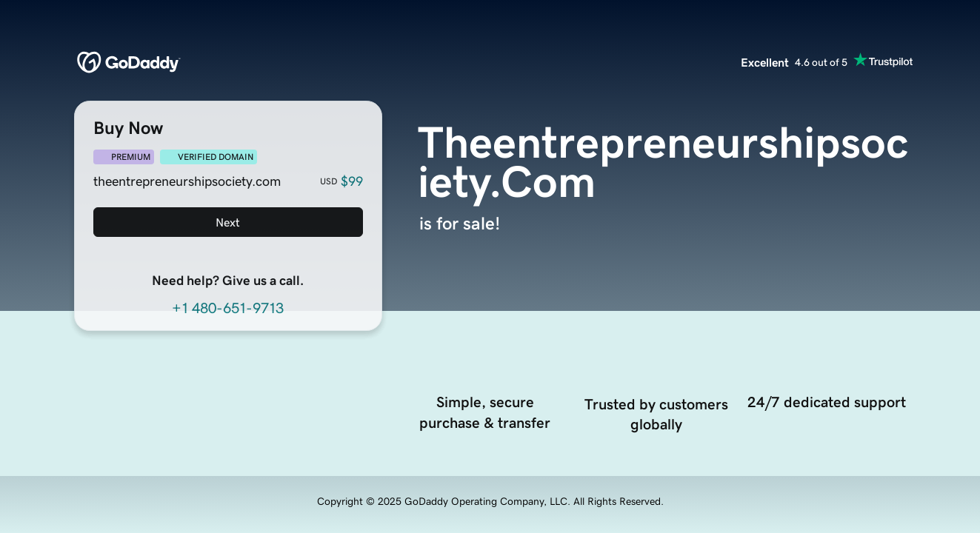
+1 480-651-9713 (228, 308)
